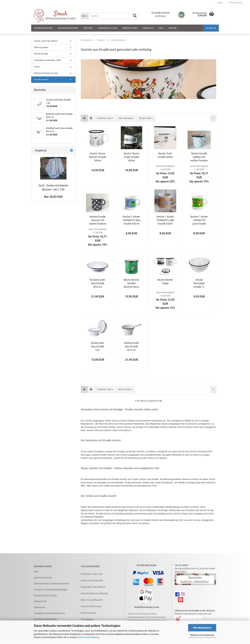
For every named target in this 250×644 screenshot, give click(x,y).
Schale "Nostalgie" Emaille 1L (199, 283)
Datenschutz (40, 601)
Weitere (173, 28)
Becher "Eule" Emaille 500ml (165, 155)
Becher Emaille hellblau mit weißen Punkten (199, 157)
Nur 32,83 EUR (53, 197)
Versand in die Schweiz (45, 595)
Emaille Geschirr (41, 80)
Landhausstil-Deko (108, 28)
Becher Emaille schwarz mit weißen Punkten (98, 220)
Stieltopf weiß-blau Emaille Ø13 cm (131, 346)
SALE (161, 28)
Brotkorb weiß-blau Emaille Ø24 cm (98, 283)
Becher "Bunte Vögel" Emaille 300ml (131, 157)
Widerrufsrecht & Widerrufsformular (52, 584)
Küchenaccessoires (68, 28)
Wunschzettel (235, 3)
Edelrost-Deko (130, 28)
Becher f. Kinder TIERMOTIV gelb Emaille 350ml (165, 220)
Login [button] (219, 3)
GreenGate (148, 28)
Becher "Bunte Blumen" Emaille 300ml (98, 157)
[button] (84, 118)
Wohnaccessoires (43, 28)
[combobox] (105, 118)
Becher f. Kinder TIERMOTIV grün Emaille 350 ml (199, 220)
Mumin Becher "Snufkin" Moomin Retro (131, 283)
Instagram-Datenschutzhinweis (49, 613)
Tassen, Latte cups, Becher (46, 41)
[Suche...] (85, 16)
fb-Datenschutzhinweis (45, 619)
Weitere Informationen (202, 635)
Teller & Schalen (41, 47)
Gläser (37, 67)
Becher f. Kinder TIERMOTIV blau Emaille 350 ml (131, 220)
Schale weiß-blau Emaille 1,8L (98, 346)
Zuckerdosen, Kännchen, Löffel (47, 60)
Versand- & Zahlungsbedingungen (51, 590)
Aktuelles (211, 28)
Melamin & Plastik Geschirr (46, 73)
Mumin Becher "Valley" (165, 282)
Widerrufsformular (43, 578)
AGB (36, 572)
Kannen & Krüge (41, 54)
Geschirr (88, 28)
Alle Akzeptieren (202, 628)
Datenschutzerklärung (88, 637)
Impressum (40, 607)
